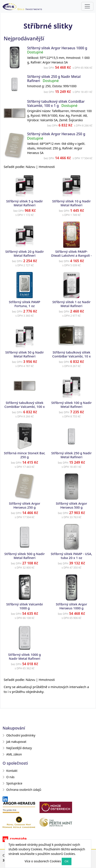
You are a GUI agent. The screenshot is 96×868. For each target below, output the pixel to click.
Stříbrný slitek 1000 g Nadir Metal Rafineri (25, 656)
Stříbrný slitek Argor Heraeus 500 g (71, 505)
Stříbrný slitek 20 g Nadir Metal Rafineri (24, 253)
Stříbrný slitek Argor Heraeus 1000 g (57, 48)
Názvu (30, 167)
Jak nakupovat (14, 742)
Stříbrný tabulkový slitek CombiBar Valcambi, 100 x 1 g (56, 103)
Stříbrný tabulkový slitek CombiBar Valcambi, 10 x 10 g (71, 356)
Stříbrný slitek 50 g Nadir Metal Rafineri (24, 354)
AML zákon (12, 754)
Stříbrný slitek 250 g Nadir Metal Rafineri (71, 455)
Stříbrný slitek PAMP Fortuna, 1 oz (25, 304)
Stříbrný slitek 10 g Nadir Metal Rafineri (71, 203)
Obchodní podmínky (19, 735)
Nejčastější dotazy (17, 748)
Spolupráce (12, 783)
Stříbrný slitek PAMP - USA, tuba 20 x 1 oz (71, 556)
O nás (9, 777)
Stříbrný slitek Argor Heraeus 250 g (56, 134)
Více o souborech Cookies (43, 861)
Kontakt (10, 771)
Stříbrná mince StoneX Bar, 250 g (25, 455)
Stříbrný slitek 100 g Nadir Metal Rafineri (71, 405)
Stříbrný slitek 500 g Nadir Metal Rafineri (25, 556)
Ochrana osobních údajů (22, 790)
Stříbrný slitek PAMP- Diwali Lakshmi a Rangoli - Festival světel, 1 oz (72, 255)
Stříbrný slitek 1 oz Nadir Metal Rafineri (71, 304)
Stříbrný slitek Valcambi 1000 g (25, 606)
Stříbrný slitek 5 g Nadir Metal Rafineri (25, 203)
